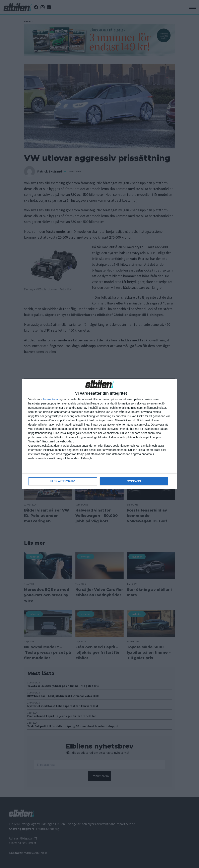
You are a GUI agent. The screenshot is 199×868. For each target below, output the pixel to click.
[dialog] (99, 434)
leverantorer (51, 399)
